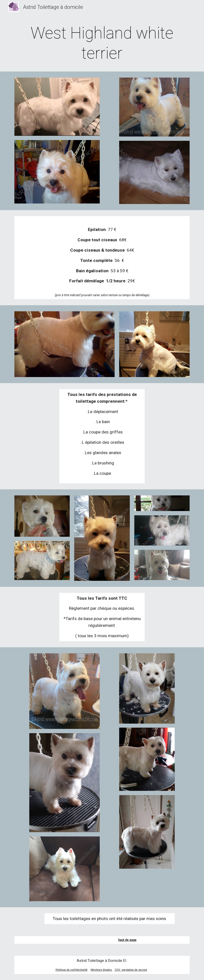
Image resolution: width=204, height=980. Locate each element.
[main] (102, 43)
